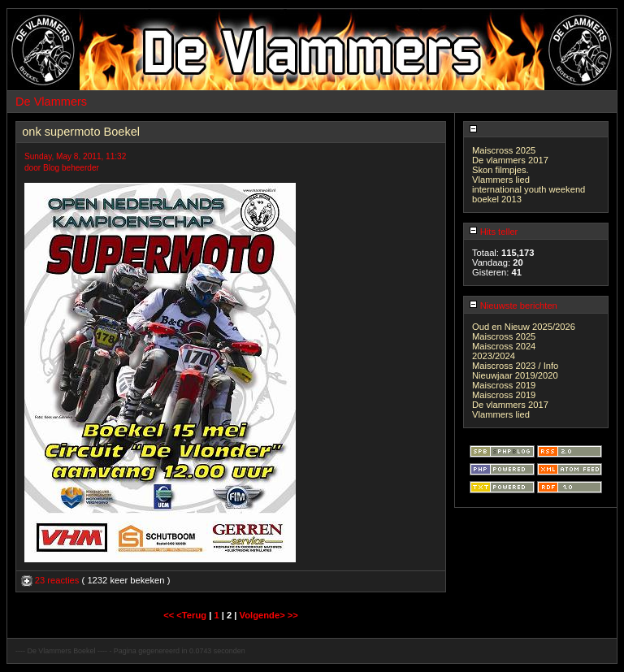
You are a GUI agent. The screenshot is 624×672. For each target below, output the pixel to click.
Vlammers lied (501, 180)
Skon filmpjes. (500, 170)
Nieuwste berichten (513, 306)
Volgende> (264, 615)
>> (293, 615)
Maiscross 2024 (504, 346)
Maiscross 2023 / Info (515, 366)
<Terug (193, 615)
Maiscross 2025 (504, 150)
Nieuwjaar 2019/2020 (515, 375)
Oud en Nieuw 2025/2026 (524, 327)
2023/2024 (494, 356)
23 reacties (52, 580)
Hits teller (494, 232)
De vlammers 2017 (510, 160)
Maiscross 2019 (504, 385)
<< (170, 615)
